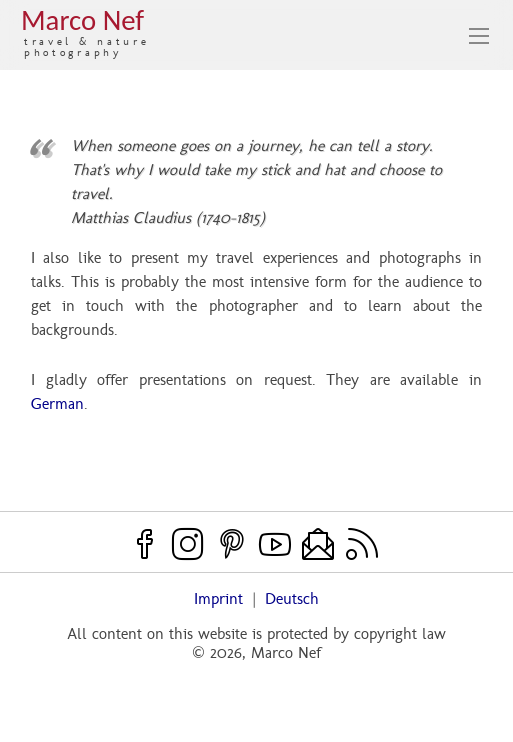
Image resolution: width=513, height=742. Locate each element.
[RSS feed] (362, 543)
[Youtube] (275, 543)
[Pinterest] (232, 543)
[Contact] (318, 543)
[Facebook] (145, 543)
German (57, 403)
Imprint (218, 598)
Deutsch (292, 598)
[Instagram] (188, 543)
